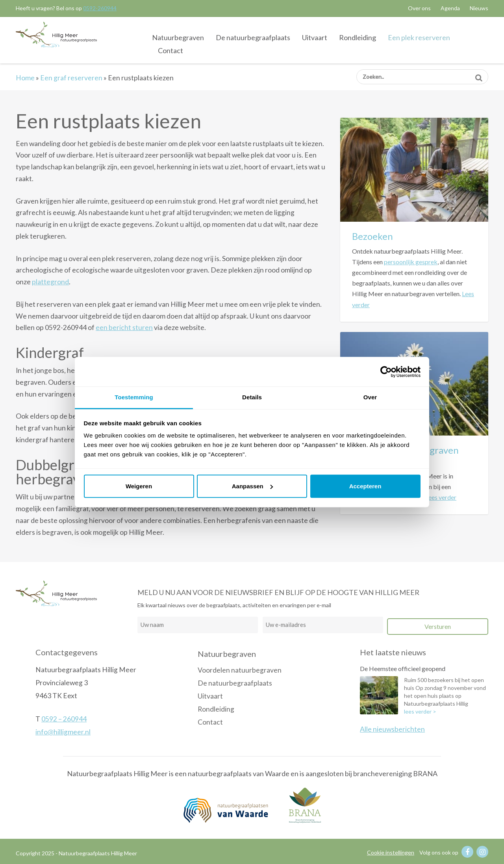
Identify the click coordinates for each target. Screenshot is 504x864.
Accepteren (365, 486)
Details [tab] (252, 397)
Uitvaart (315, 37)
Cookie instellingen (391, 852)
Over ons (419, 8)
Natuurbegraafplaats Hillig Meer (56, 34)
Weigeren (139, 486)
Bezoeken (372, 236)
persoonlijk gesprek (411, 262)
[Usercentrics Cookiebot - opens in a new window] (386, 372)
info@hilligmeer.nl (63, 732)
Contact (170, 50)
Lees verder (441, 497)
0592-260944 (100, 8)
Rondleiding (358, 37)
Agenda (450, 8)
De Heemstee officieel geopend (403, 668)
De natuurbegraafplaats (253, 37)
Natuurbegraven (178, 37)
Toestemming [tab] (134, 397)
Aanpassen (252, 486)
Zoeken (479, 75)
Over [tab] (370, 397)
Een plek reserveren (419, 37)
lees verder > (420, 711)
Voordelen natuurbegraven (240, 670)
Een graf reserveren (71, 78)
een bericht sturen (124, 327)
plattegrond (50, 282)
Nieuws (479, 8)
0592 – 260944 (64, 719)
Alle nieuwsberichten (392, 729)
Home (25, 78)
